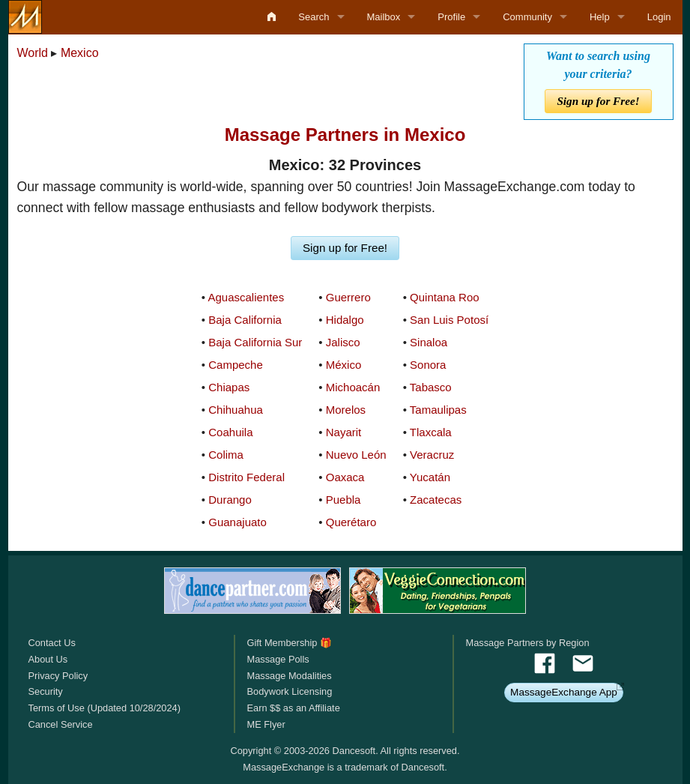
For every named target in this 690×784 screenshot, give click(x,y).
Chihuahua (236, 410)
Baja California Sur (255, 342)
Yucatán (430, 477)
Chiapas (229, 387)
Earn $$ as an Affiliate (293, 708)
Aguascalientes (246, 297)
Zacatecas (436, 500)
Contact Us (52, 643)
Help (600, 17)
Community (527, 17)
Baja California (245, 320)
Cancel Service (61, 724)
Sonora (428, 365)
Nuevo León (356, 455)
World (33, 53)
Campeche (236, 365)
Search (314, 17)
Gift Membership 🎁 (289, 643)
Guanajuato (237, 522)
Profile (451, 17)
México (344, 365)
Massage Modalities (289, 676)
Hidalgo (345, 320)
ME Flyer (266, 724)
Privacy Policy (58, 676)
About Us (48, 659)
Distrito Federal (246, 477)
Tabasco (431, 387)
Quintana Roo (445, 297)
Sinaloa (429, 342)
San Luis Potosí (449, 320)
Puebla (344, 500)
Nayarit (344, 432)
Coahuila (230, 432)
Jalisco (343, 342)
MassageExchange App (564, 692)
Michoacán (353, 387)
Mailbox (384, 17)
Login (659, 17)
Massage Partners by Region (528, 643)
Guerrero (348, 297)
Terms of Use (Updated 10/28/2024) (105, 708)
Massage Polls (278, 659)
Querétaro (351, 522)
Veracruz (432, 455)
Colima (226, 455)
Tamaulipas (438, 410)
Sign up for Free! (598, 101)
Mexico (80, 53)
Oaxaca (345, 477)
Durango (230, 500)
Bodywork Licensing (289, 691)
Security (46, 691)
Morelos (346, 410)
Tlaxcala (431, 432)
